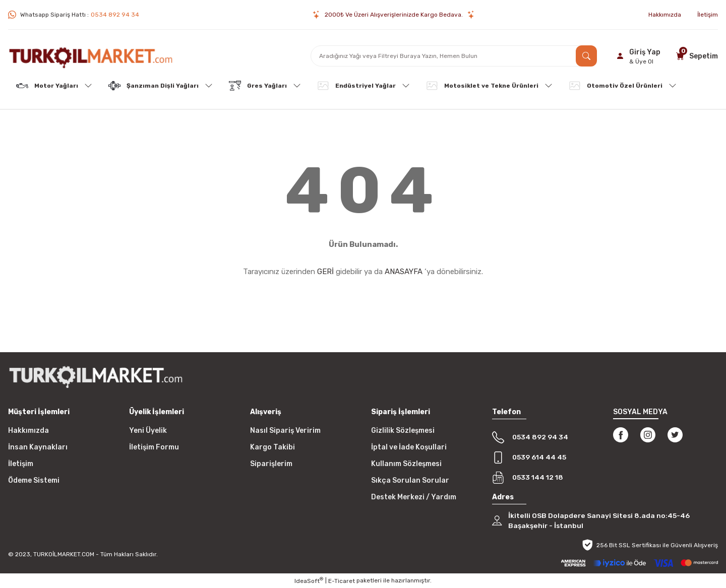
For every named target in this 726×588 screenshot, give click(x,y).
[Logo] (91, 56)
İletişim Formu (154, 447)
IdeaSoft (309, 581)
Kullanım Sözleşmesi (406, 464)
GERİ (325, 272)
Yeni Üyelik (148, 431)
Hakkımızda (28, 431)
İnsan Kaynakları (38, 447)
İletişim (21, 464)
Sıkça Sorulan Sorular (410, 480)
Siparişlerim (271, 464)
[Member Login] (637, 56)
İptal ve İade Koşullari (409, 447)
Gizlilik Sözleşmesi (403, 431)
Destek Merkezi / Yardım (414, 497)
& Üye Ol (641, 61)
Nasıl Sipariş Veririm (285, 431)
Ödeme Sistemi (34, 480)
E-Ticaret (342, 581)
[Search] (454, 56)
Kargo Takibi (273, 447)
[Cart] (695, 56)
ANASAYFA (404, 272)
